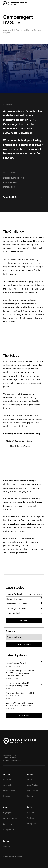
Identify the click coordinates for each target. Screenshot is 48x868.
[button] (24, 197)
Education (7, 824)
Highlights (8, 813)
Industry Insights (10, 818)
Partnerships (32, 791)
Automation (8, 785)
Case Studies (33, 785)
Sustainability (9, 791)
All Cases (24, 620)
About (30, 780)
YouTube (31, 818)
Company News (10, 830)
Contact (7, 846)
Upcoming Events (24, 644)
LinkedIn (31, 813)
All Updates (24, 715)
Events (30, 796)
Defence (7, 796)
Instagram (31, 823)
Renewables (8, 780)
